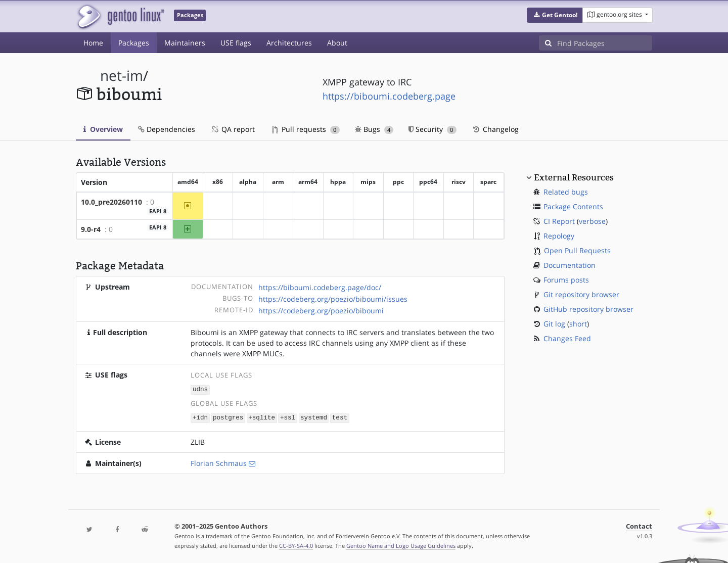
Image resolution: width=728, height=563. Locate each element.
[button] (555, 15)
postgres (228, 417)
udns (200, 389)
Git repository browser (581, 294)
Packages (134, 43)
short (578, 324)
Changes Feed (567, 338)
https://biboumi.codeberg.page (389, 96)
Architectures (289, 43)
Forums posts (566, 280)
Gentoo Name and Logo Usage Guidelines (401, 545)
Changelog (495, 129)
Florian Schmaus (219, 462)
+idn (200, 417)
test (340, 417)
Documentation (570, 265)
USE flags (236, 43)
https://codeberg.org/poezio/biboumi (321, 311)
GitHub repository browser (588, 309)
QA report (233, 129)
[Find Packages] (605, 43)
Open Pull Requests (577, 250)
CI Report (559, 221)
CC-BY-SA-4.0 (296, 545)
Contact (639, 525)
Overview (103, 129)
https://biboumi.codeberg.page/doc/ (320, 287)
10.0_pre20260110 (111, 202)
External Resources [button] (574, 177)
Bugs (374, 129)
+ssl (288, 417)
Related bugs (566, 192)
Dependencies (167, 129)
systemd (314, 417)
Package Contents (573, 206)
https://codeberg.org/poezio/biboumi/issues (333, 299)
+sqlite (262, 417)
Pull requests (306, 129)
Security (433, 129)
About (337, 43)
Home (93, 43)
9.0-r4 (91, 229)
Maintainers (185, 43)
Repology (559, 236)
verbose (592, 221)
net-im (122, 76)
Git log (554, 324)
